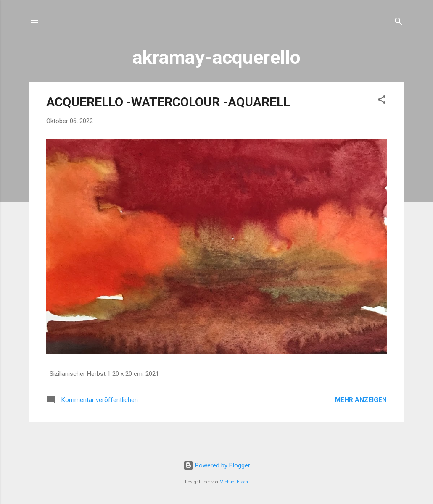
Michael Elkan (234, 482)
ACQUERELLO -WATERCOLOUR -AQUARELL (168, 102)
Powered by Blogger (217, 465)
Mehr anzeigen (361, 400)
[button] (382, 101)
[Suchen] (399, 23)
